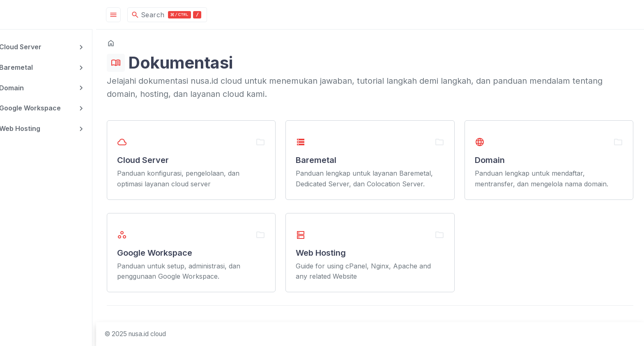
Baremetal (34, 67)
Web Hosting (38, 127)
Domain (30, 87)
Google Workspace (48, 107)
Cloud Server (38, 47)
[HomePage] (62, 15)
